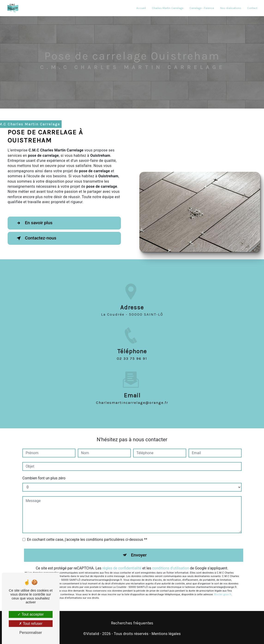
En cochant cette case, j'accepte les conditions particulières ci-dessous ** (87, 540)
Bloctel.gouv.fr (223, 594)
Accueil (141, 8)
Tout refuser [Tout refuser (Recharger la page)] (31, 624)
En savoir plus (34, 223)
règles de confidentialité (122, 568)
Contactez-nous (36, 238)
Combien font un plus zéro (44, 478)
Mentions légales (166, 634)
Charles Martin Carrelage (168, 8)
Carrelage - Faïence (202, 8)
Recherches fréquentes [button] (132, 623)
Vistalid (93, 634)
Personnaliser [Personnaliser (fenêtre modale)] (31, 633)
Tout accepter (31, 614)
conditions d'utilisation (171, 568)
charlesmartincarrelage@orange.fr (132, 397)
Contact (252, 8)
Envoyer (139, 555)
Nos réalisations (231, 8)
